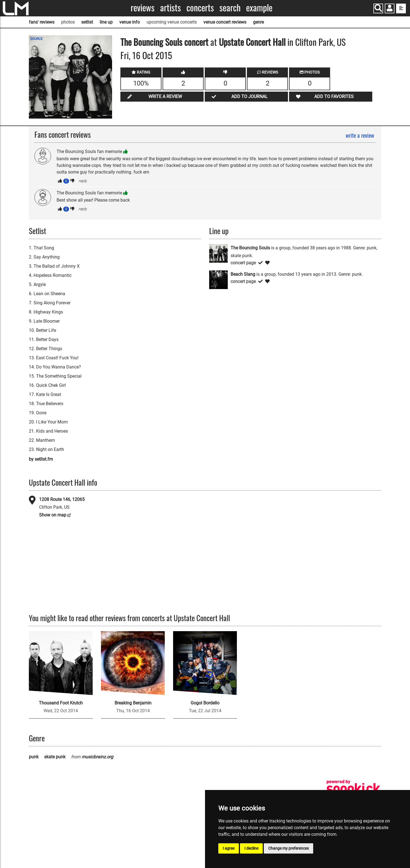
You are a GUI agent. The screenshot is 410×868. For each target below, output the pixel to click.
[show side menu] (401, 8)
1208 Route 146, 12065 (62, 499)
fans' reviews (42, 22)
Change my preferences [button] (288, 848)
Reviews (143, 8)
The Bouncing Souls (151, 42)
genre (258, 22)
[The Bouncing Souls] (218, 253)
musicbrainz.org (97, 757)
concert (195, 42)
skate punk (55, 757)
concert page (243, 263)
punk (34, 757)
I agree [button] (229, 848)
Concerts (200, 8)
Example (259, 8)
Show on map (53, 515)
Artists (170, 8)
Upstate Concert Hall (252, 42)
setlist (87, 22)
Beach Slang (243, 274)
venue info (130, 22)
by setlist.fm (41, 459)
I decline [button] (251, 848)
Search (230, 8)
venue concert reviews (225, 22)
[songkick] (353, 788)
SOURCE (36, 39)
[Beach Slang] (218, 279)
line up (106, 22)
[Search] (378, 8)
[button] (390, 9)
